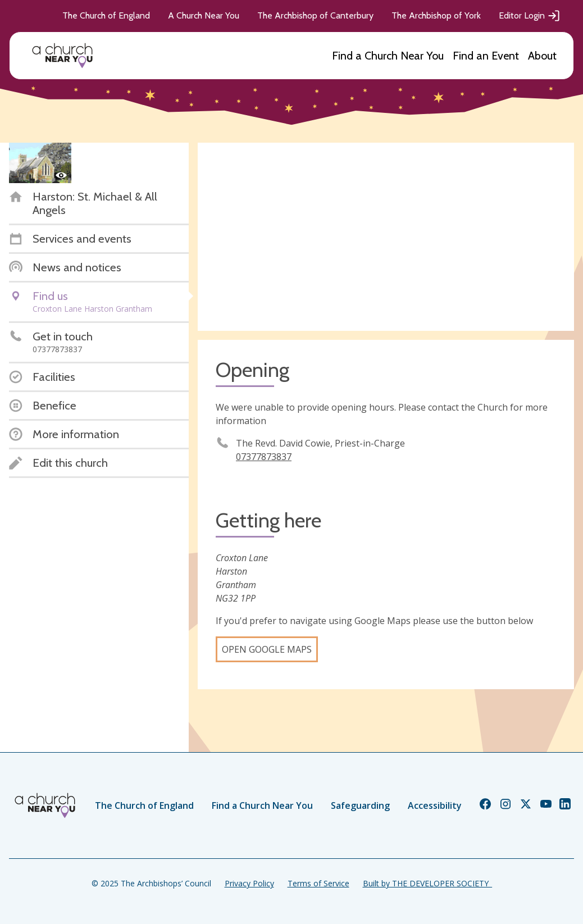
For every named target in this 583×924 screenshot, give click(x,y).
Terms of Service (318, 883)
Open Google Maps (267, 649)
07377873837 (264, 457)
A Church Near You (204, 15)
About (542, 56)
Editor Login (530, 16)
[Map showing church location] (386, 237)
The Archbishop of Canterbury (315, 15)
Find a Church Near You (388, 56)
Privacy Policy (249, 883)
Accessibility (435, 805)
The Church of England (106, 15)
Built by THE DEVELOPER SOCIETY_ (427, 883)
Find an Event (486, 56)
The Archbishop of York (436, 15)
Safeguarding (360, 805)
